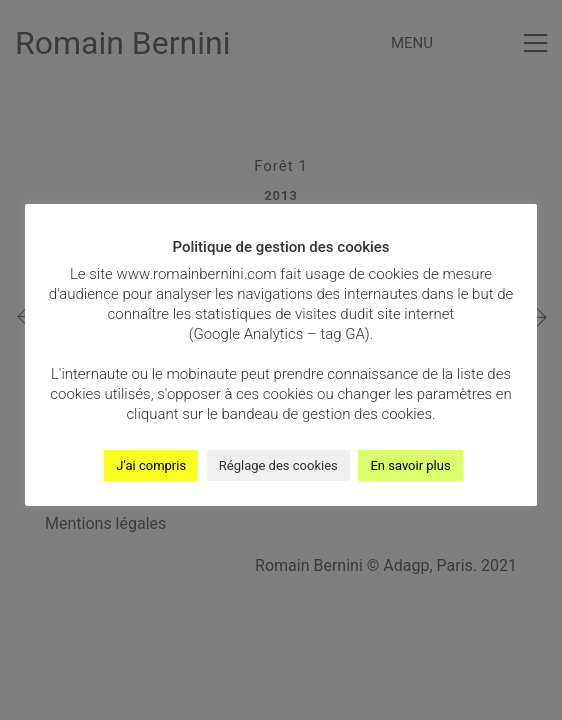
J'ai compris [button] (151, 465)
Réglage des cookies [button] (278, 465)
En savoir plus (410, 465)
